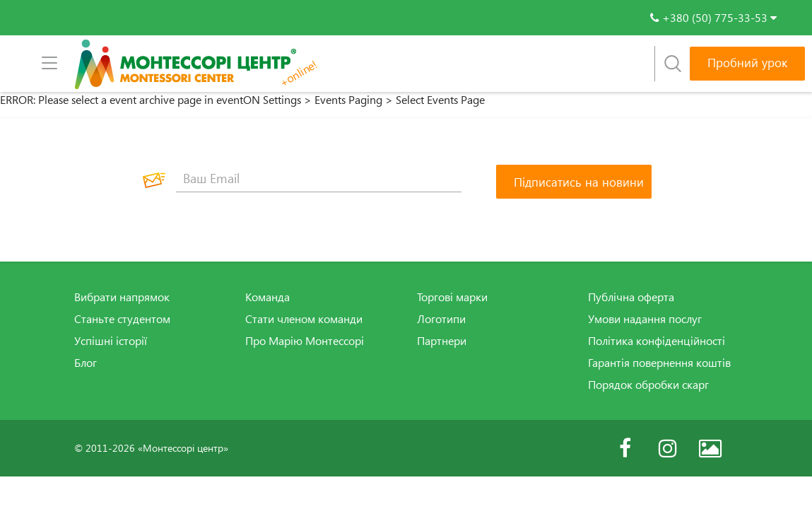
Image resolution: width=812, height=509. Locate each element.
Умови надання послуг (645, 319)
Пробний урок (747, 63)
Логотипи (441, 319)
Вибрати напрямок (122, 297)
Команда (267, 297)
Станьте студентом (122, 319)
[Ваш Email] (319, 178)
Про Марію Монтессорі (305, 341)
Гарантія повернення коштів (659, 363)
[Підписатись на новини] (574, 182)
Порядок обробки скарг (648, 385)
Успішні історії (111, 341)
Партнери (442, 341)
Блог (86, 363)
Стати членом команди (304, 319)
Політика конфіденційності (657, 341)
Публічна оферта (631, 297)
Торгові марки (452, 297)
